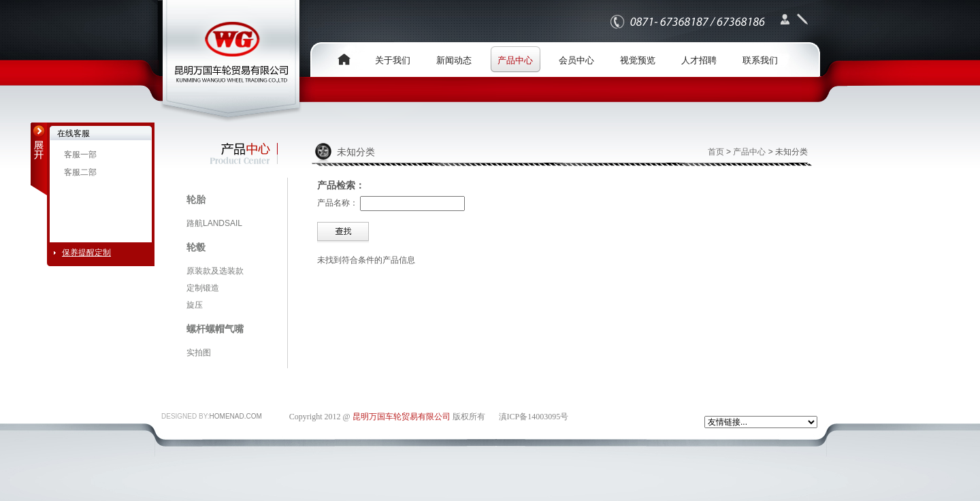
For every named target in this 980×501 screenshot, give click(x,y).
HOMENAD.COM (236, 416)
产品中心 (515, 60)
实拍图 (199, 353)
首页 (716, 152)
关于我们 (393, 60)
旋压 (195, 305)
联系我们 (760, 60)
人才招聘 (699, 60)
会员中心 (576, 60)
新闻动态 (454, 60)
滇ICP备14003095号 (534, 417)
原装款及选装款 (215, 271)
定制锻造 (203, 288)
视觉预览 (638, 60)
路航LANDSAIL (214, 223)
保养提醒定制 (86, 253)
